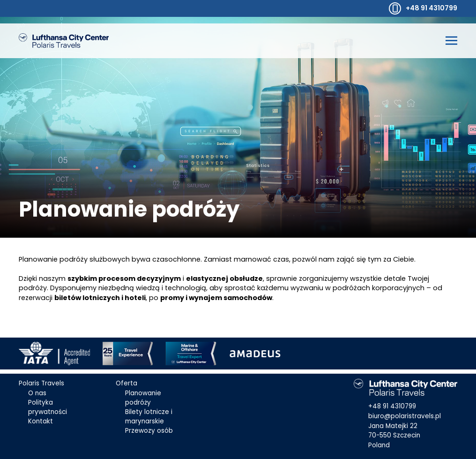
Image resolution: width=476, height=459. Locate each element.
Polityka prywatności (48, 407)
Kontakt (41, 421)
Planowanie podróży (143, 398)
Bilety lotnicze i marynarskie (149, 417)
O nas (37, 393)
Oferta (126, 383)
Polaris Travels (41, 383)
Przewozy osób (149, 431)
